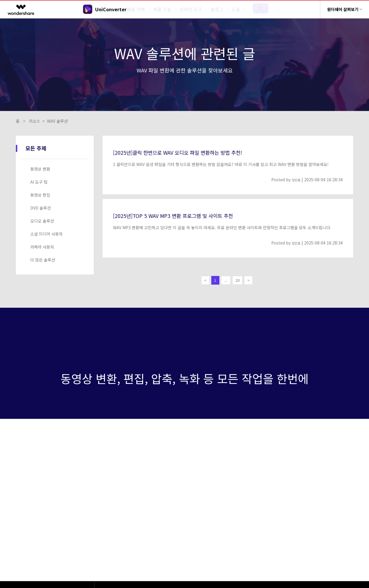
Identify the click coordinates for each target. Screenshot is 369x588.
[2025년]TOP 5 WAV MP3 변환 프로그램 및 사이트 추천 (187, 215)
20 (239, 281)
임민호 (295, 180)
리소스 (34, 121)
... (226, 281)
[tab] (56, 169)
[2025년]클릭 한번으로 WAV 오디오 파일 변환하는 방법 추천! (193, 152)
